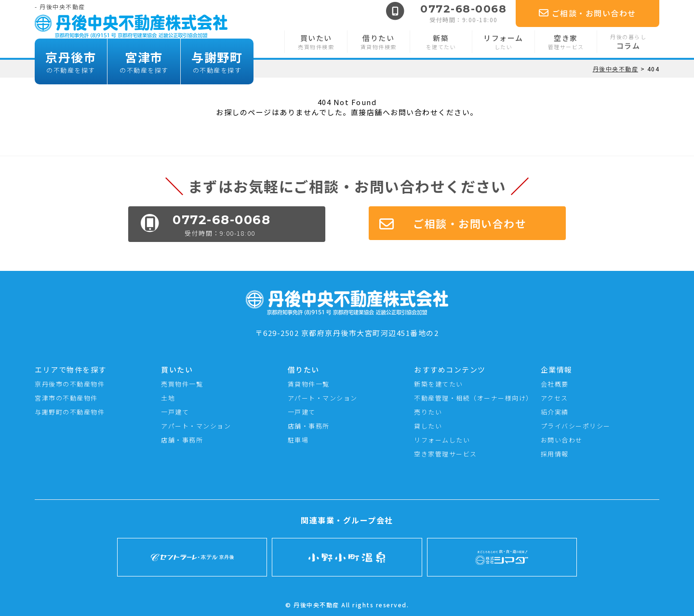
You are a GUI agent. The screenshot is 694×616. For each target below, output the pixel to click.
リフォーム (503, 42)
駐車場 (298, 440)
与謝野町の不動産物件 (70, 412)
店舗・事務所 (182, 440)
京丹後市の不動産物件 (70, 384)
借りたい (379, 42)
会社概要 (555, 384)
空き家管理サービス (446, 454)
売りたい (428, 412)
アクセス (554, 398)
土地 (168, 398)
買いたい (316, 42)
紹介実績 (555, 412)
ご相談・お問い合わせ (587, 13)
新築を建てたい (439, 384)
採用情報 (555, 454)
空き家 (566, 42)
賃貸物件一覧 (309, 384)
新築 (441, 42)
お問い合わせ (562, 440)
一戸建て (175, 412)
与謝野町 (217, 61)
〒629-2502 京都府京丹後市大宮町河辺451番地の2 (347, 328)
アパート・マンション (196, 426)
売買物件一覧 (182, 384)
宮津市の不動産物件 (66, 398)
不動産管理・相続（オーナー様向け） (473, 398)
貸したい (428, 426)
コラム (628, 42)
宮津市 (144, 61)
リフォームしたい (442, 440)
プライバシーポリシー (576, 426)
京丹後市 (71, 61)
